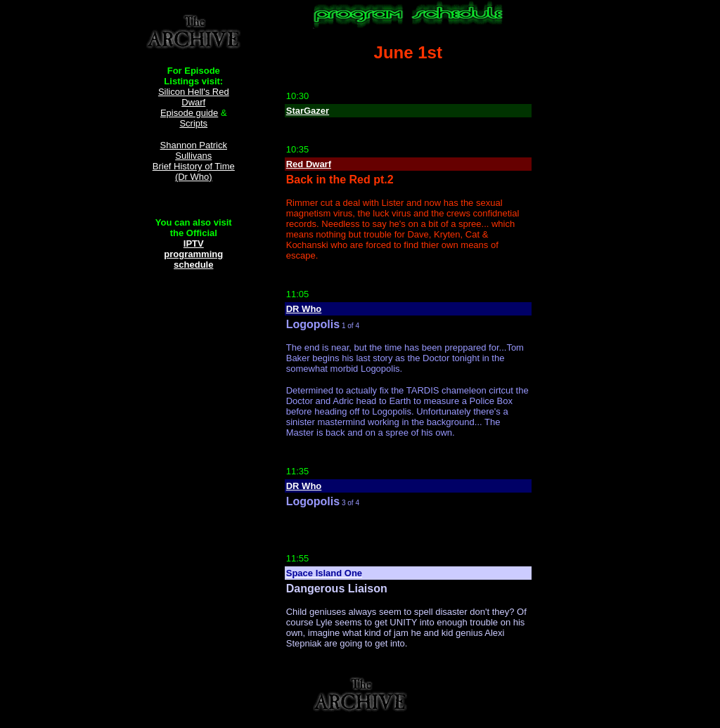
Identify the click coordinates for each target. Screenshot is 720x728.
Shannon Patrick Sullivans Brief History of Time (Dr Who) (194, 161)
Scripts (193, 123)
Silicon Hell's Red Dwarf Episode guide (194, 102)
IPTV (194, 243)
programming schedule (193, 259)
